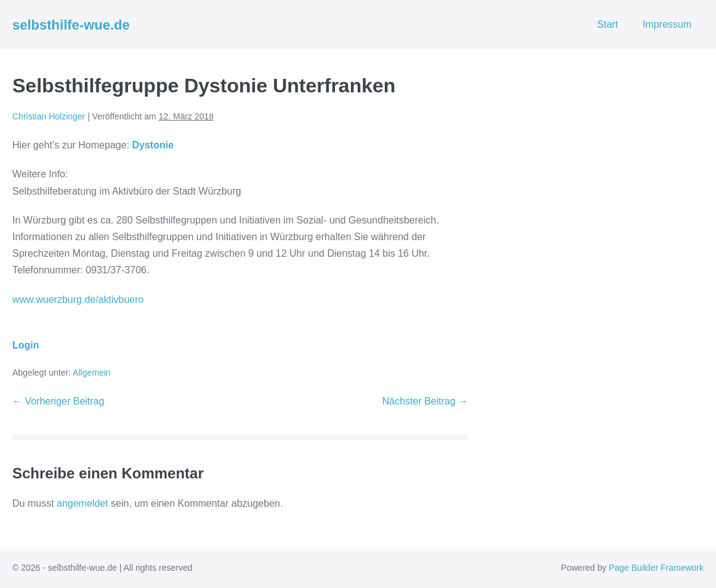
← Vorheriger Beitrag (58, 401)
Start (608, 24)
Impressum (667, 24)
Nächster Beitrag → (425, 401)
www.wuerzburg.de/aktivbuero (78, 300)
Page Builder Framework (656, 568)
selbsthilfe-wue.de (71, 25)
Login (26, 345)
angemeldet (82, 503)
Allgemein (91, 373)
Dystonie (153, 145)
